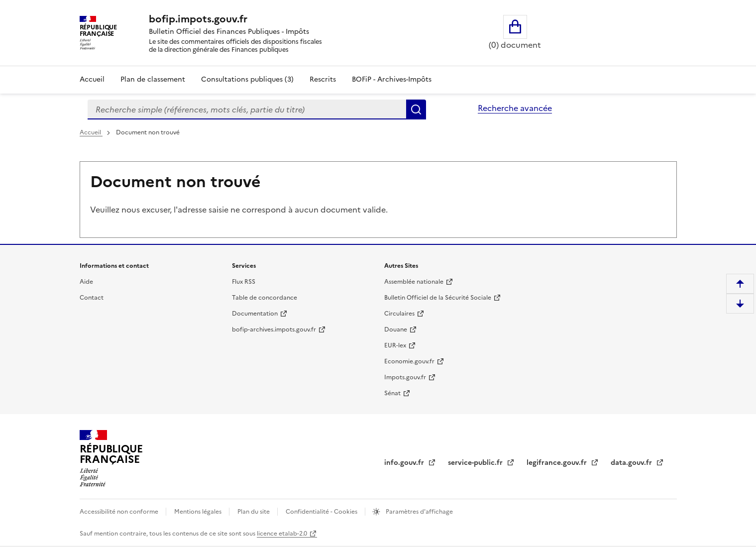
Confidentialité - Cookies (322, 512)
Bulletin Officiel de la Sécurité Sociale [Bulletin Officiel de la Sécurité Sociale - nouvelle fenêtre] (438, 298)
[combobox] (247, 109)
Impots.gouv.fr (405, 377)
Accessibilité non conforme (120, 512)
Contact (92, 298)
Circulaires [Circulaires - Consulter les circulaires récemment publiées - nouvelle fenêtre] (399, 314)
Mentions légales (199, 512)
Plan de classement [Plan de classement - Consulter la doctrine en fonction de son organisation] (153, 79)
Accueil (92, 79)
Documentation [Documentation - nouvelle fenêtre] (255, 314)
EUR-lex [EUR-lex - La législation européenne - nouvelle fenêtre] (395, 345)
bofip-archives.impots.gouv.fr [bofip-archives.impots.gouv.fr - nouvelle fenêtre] (274, 329)
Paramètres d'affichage (419, 512)
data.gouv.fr (632, 463)
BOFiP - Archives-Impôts (392, 79)
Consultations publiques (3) (247, 79)
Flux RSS (244, 282)
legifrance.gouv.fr (558, 463)
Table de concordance (265, 298)
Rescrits (323, 79)
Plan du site (254, 512)
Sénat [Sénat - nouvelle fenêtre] (392, 393)
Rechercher (416, 109)
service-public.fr (476, 463)
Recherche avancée (515, 108)
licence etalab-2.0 (282, 534)
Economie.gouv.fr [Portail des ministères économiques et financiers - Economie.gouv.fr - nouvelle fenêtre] (409, 361)
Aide (86, 282)
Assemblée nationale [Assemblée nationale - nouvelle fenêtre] (414, 282)
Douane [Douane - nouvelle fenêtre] (396, 329)
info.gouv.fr (405, 463)
